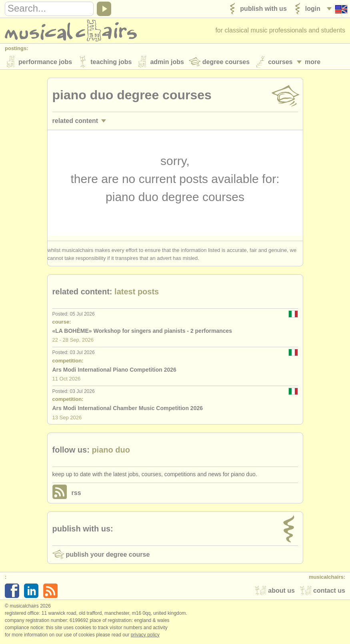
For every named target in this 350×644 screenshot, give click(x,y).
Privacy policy (145, 636)
